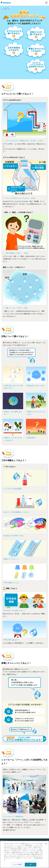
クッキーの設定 (17, 865)
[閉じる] (46, 844)
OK (30, 865)
